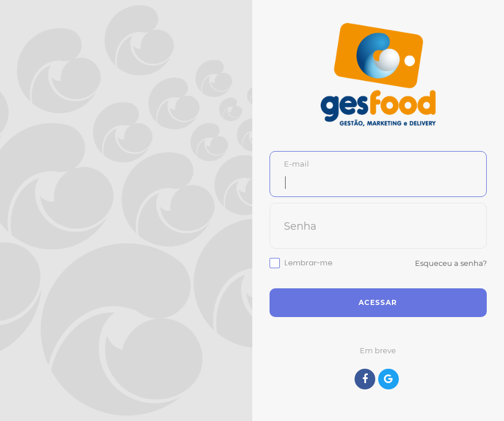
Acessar (378, 302)
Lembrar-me (309, 263)
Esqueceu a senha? (451, 263)
